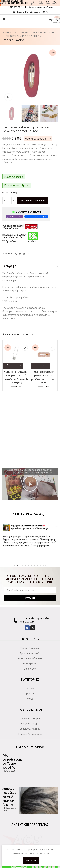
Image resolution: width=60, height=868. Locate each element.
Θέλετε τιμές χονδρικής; (40, 7)
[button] (30, 484)
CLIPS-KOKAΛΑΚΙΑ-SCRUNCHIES (22, 36)
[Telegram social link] (24, 254)
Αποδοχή (31, 860)
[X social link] (16, 254)
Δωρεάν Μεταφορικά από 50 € (30, 12)
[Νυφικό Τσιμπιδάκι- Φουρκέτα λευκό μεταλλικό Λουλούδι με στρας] (16, 356)
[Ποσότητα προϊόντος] (9, 200)
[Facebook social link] (12, 254)
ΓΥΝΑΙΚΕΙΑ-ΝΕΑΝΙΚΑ (13, 40)
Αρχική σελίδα (10, 32)
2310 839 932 (14, 7)
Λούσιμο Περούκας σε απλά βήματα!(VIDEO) (9, 797)
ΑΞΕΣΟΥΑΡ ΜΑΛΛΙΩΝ (44, 32)
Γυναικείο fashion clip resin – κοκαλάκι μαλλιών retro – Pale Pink (44, 377)
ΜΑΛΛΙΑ (25, 32)
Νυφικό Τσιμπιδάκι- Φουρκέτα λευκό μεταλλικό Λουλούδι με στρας (16, 377)
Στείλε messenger (37, 216)
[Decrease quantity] (4, 200)
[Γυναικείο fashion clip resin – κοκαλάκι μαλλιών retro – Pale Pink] (44, 356)
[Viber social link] (28, 254)
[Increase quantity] (13, 200)
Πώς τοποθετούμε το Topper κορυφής (12, 762)
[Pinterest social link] (20, 254)
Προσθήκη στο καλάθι (32, 200)
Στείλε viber (16, 216)
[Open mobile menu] (4, 19)
